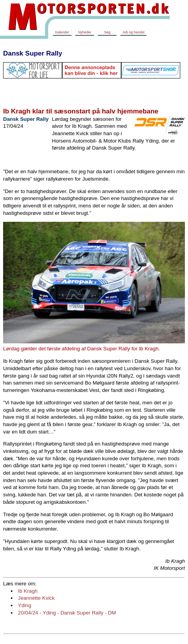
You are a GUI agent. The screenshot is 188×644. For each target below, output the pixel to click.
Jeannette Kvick (36, 598)
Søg (107, 32)
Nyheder (85, 32)
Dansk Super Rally (33, 53)
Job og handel (133, 32)
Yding (24, 605)
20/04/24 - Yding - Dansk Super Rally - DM (67, 613)
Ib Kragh (28, 591)
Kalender (62, 32)
